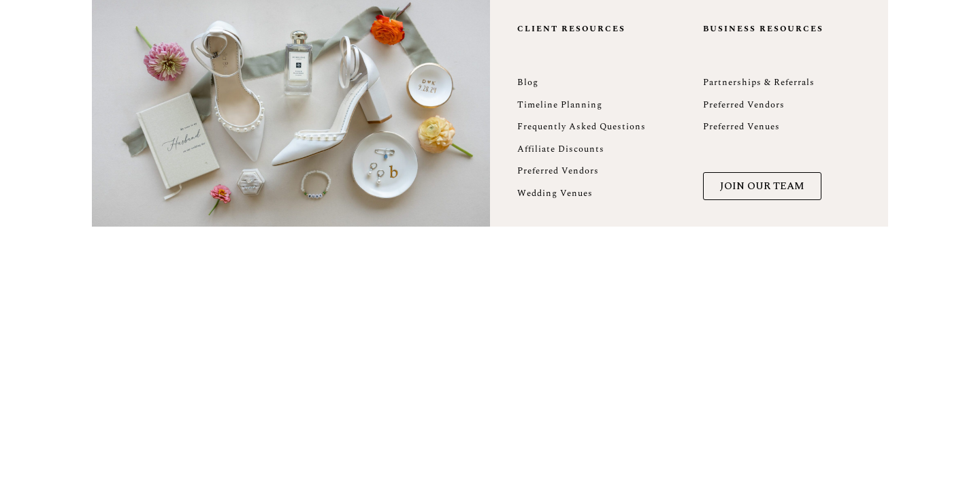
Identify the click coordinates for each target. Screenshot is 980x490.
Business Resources (763, 29)
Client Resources (571, 29)
